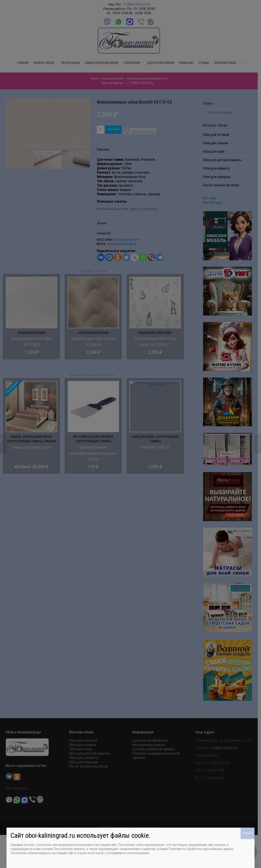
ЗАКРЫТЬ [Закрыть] (248, 833)
